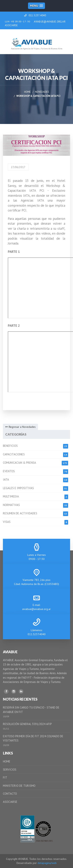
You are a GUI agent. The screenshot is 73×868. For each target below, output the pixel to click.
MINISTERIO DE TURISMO (19, 786)
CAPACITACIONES (14, 454)
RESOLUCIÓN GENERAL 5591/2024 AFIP (27, 724)
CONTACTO (10, 794)
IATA (6, 479)
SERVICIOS (10, 770)
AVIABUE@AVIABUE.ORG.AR (50, 22)
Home (27, 92)
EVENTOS (9, 471)
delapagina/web (47, 863)
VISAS (7, 522)
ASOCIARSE (11, 25)
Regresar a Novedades (20, 427)
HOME (7, 761)
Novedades (42, 92)
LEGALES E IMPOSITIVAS (18, 488)
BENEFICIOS (10, 446)
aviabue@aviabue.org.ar (36, 609)
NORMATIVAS (11, 505)
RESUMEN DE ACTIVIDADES (20, 513)
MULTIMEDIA (11, 496)
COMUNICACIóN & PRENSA (19, 463)
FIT (5, 777)
